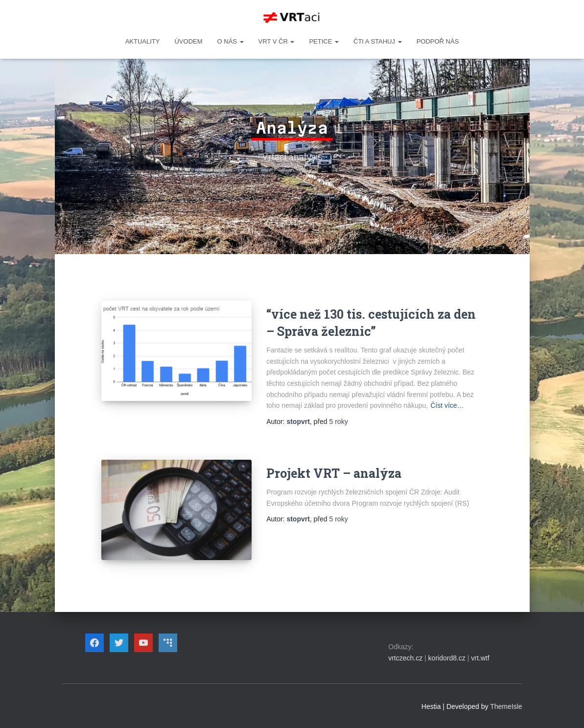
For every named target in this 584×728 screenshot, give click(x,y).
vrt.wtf (480, 658)
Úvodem (188, 41)
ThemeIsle (506, 706)
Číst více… (447, 405)
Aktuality (143, 41)
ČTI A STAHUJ (378, 41)
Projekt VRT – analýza (334, 473)
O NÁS (231, 41)
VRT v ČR (277, 41)
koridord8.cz (447, 658)
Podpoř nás (438, 41)
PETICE (324, 41)
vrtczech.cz (405, 658)
